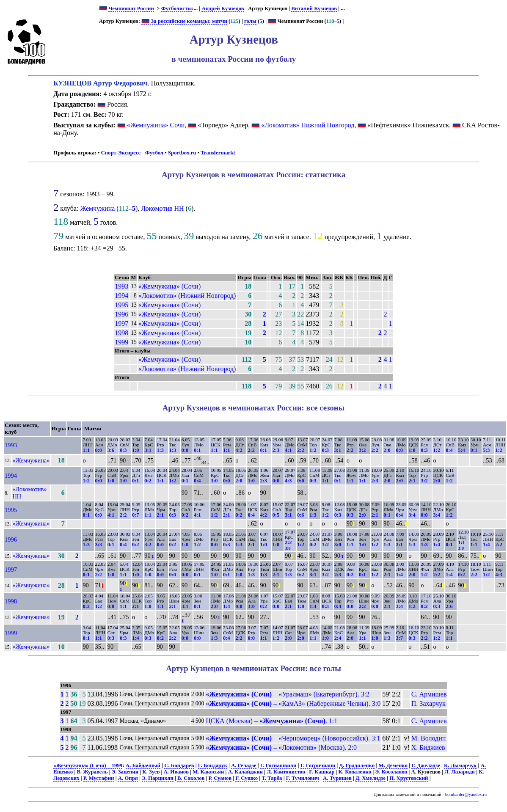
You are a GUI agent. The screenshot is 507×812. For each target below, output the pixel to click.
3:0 (214, 481)
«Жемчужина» (31, 460)
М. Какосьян (208, 772)
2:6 (449, 606)
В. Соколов (191, 778)
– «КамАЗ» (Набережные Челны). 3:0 (293, 703)
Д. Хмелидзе (371, 778)
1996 (121, 314)
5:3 (486, 450)
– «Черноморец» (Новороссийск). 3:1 (293, 738)
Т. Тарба (272, 778)
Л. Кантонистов (286, 772)
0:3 (123, 450)
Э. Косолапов (391, 772)
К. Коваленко (355, 772)
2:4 (338, 638)
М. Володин (428, 738)
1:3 (160, 450)
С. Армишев (429, 694)
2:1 (412, 481)
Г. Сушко (247, 778)
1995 (121, 305)
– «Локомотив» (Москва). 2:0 (281, 747)
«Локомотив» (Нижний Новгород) (187, 296)
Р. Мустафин (99, 778)
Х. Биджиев (428, 747)
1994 (121, 296)
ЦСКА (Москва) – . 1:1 (271, 721)
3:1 (148, 450)
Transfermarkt (218, 153)
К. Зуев (151, 772)
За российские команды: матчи (184, 21)
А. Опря (128, 778)
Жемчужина (97, 208)
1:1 (86, 450)
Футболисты (177, 8)
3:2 (362, 450)
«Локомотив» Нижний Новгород (308, 125)
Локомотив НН (162, 208)
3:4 (412, 515)
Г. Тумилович (303, 778)
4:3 (288, 481)
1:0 (135, 450)
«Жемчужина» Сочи (156, 125)
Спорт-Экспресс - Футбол (132, 153)
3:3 (99, 545)
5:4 (461, 450)
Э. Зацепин (125, 772)
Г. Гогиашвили (278, 765)
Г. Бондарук (213, 765)
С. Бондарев (179, 765)
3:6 (111, 450)
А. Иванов (176, 772)
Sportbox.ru (182, 153)
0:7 (135, 515)
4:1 (288, 450)
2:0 (387, 450)
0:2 (148, 481)
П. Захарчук (428, 703)
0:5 (276, 515)
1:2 (313, 450)
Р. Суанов (220, 778)
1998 (121, 333)
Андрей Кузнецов (223, 8)
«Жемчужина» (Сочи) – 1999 (88, 765)
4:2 (239, 450)
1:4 (436, 545)
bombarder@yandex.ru (466, 794)
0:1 (197, 450)
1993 (121, 286)
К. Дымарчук (460, 765)
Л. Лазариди (460, 772)
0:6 (300, 515)
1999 (121, 342)
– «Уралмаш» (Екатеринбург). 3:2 (288, 694)
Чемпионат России (131, 8)
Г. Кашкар (322, 772)
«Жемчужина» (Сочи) (169, 286)
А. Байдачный (143, 765)
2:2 (251, 450)
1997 (121, 323)
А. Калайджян (245, 772)
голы (250, 21)
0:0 (99, 450)
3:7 (400, 638)
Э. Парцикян (158, 778)
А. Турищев (337, 778)
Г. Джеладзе (426, 765)
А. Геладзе (244, 765)
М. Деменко (393, 765)
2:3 (276, 450)
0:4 (449, 450)
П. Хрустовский (409, 778)
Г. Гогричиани (318, 765)
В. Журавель (92, 772)
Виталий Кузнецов (314, 8)
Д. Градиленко (357, 765)
